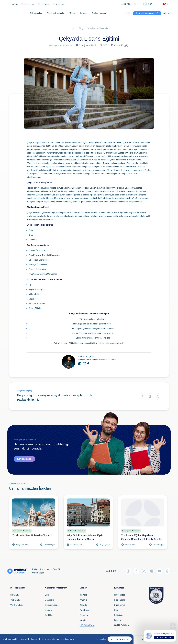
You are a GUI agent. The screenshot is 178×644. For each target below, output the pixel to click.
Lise (47, 595)
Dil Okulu (15, 595)
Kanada (83, 605)
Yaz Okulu (15, 600)
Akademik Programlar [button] (56, 13)
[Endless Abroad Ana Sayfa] (17, 13)
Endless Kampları (99, 13)
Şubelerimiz (120, 605)
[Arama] (129, 13)
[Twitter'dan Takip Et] (143, 571)
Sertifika (49, 615)
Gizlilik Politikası (122, 625)
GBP (148, 4)
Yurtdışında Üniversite (98, 28)
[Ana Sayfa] (73, 28)
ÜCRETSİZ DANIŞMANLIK (146, 13)
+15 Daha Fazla (87, 625)
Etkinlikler (119, 615)
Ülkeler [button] (72, 13)
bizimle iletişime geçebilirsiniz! (111, 343)
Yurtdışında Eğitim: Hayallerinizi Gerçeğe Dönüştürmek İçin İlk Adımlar (142, 537)
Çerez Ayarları (100, 639)
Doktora (49, 610)
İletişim (117, 620)
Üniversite (50, 600)
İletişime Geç (24, 459)
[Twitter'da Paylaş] (158, 396)
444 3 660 (126, 4)
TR (165, 4)
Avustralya (84, 610)
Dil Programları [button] (36, 13)
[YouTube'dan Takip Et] (159, 571)
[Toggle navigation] (14, 4)
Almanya (84, 615)
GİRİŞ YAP (167, 13)
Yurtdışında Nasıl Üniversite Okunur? (32, 535)
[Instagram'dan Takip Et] (127, 571)
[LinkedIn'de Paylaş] (150, 396)
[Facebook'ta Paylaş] (142, 396)
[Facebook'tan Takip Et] (135, 571)
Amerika (83, 600)
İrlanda (83, 620)
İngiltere (83, 595)
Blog (81, 28)
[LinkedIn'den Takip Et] (151, 571)
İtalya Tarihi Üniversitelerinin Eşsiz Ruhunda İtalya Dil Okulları (85, 537)
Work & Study (17, 605)
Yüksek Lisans (52, 605)
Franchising (120, 600)
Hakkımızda (120, 595)
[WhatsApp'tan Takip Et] (167, 571)
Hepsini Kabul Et (120, 639)
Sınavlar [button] (83, 13)
